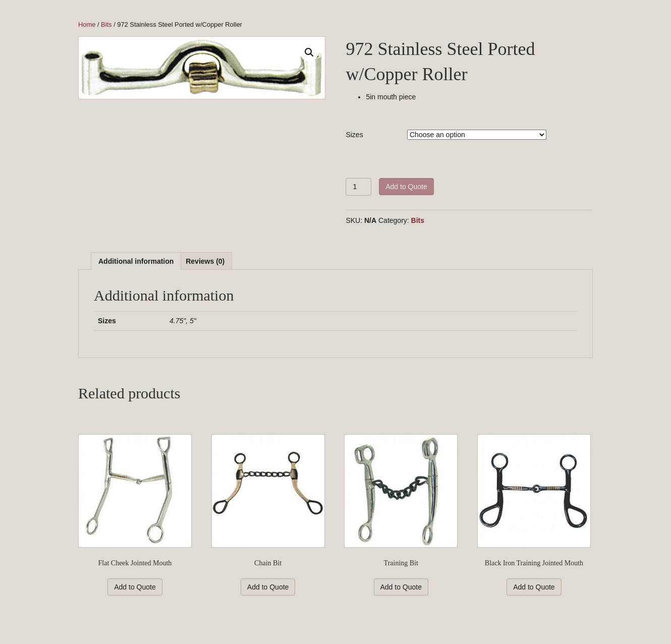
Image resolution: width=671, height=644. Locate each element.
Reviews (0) (205, 261)
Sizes (354, 135)
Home (87, 24)
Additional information (136, 261)
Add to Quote (406, 187)
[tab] (136, 261)
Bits (106, 24)
